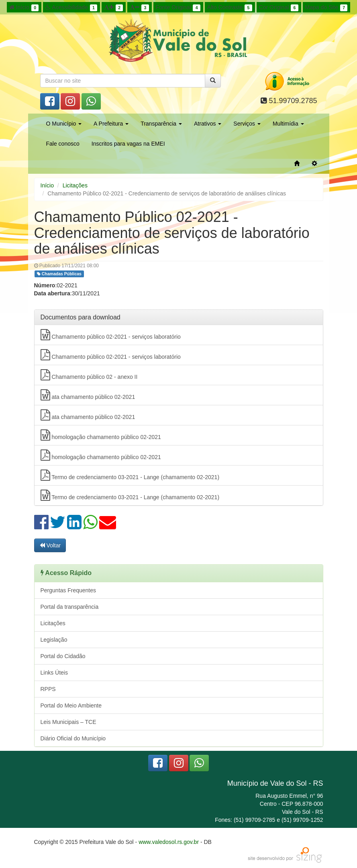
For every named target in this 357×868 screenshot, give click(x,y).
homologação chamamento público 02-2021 (101, 435)
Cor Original (279, 8)
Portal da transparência (70, 607)
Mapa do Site (326, 8)
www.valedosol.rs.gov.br (169, 842)
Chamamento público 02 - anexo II (89, 375)
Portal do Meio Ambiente (71, 705)
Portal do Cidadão (63, 656)
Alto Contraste (230, 8)
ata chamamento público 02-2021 (88, 395)
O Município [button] (64, 124)
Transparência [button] (161, 124)
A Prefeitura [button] (111, 124)
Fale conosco (63, 144)
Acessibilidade (71, 8)
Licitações (75, 185)
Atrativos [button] (208, 124)
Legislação (54, 640)
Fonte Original (178, 8)
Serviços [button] (247, 124)
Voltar (50, 545)
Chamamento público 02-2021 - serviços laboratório (111, 335)
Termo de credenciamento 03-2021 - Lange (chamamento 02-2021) (130, 475)
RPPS (48, 689)
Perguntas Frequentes (68, 590)
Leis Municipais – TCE (68, 722)
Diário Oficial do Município (73, 738)
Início (24, 8)
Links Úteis (54, 673)
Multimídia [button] (288, 124)
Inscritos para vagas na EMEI (128, 144)
